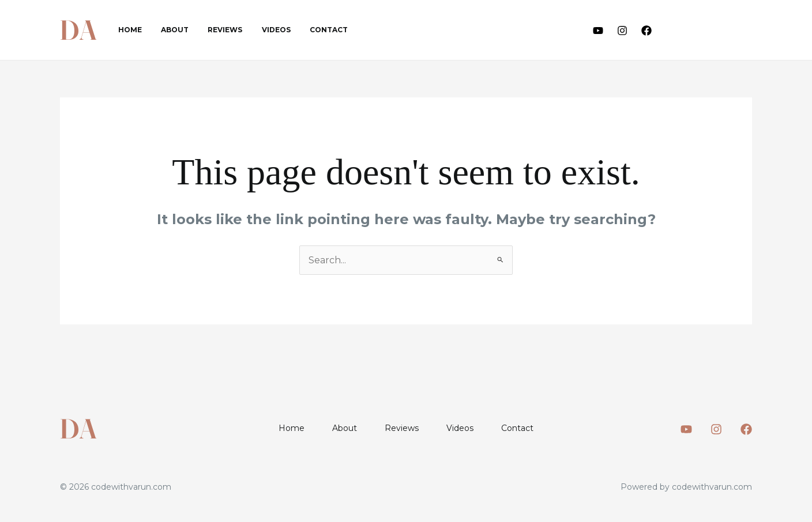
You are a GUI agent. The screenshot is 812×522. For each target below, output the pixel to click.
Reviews (212, 30)
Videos (257, 30)
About (167, 30)
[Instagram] (622, 31)
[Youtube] (598, 31)
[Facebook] (646, 31)
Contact (304, 30)
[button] (712, 30)
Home (127, 30)
